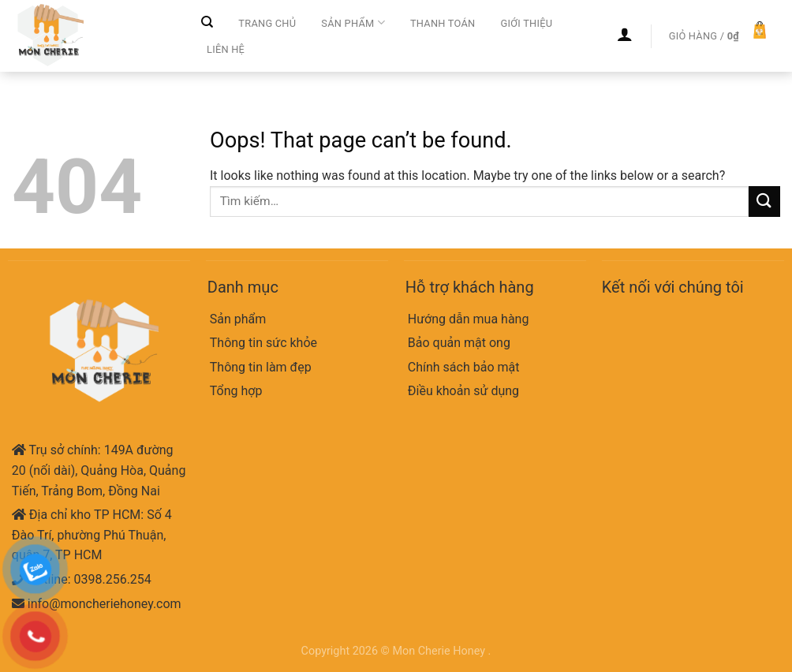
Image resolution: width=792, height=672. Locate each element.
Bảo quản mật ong (459, 343)
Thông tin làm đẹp (261, 367)
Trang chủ (267, 23)
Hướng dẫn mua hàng (469, 319)
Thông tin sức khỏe (263, 343)
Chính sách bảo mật (464, 367)
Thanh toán (443, 23)
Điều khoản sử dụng (463, 391)
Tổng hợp (236, 391)
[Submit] (764, 202)
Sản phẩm (353, 22)
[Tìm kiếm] (207, 22)
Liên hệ (226, 49)
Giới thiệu (526, 23)
